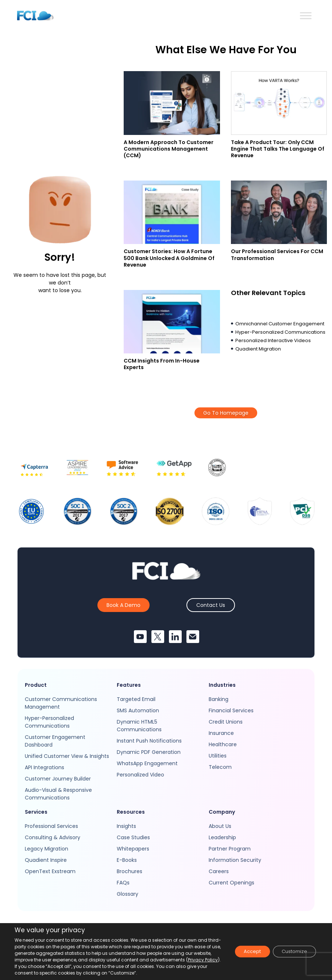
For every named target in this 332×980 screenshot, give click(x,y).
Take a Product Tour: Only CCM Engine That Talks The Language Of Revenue (278, 149)
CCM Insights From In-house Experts (162, 364)
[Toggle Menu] (306, 16)
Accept (243, 952)
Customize (291, 952)
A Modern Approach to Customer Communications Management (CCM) (169, 149)
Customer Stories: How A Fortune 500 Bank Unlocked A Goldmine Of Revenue (169, 258)
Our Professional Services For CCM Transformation (277, 255)
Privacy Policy (67, 966)
